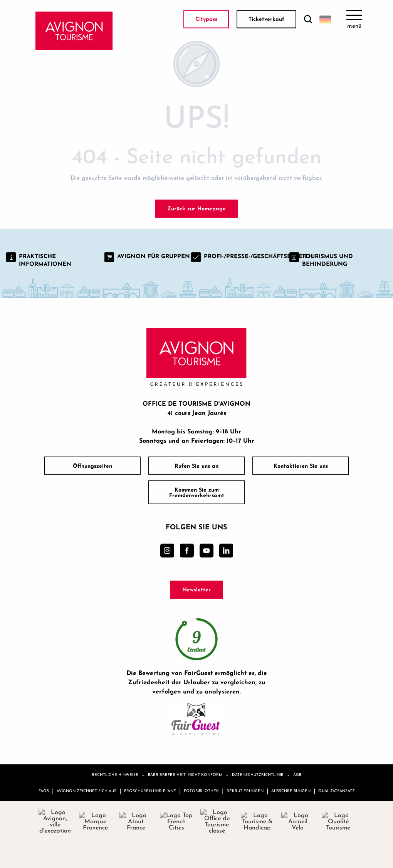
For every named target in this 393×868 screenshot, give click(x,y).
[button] (308, 19)
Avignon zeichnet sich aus (86, 791)
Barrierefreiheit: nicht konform (185, 774)
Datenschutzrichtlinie (258, 774)
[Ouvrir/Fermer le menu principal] (354, 19)
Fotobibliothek (201, 791)
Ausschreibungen (291, 791)
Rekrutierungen (245, 791)
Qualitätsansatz (337, 791)
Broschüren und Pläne (150, 791)
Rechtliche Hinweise (115, 774)
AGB (297, 774)
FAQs (44, 791)
